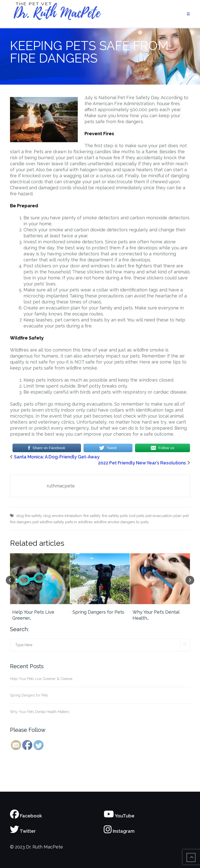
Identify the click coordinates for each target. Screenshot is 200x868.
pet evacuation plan (163, 516)
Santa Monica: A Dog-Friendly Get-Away (57, 457)
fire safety (92, 516)
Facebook (26, 816)
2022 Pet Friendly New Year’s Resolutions (142, 463)
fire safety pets (115, 516)
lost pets (137, 516)
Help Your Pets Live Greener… (33, 615)
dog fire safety (29, 516)
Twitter (23, 831)
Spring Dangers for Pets (98, 612)
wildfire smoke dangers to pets (121, 522)
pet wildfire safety (48, 522)
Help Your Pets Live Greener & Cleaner (41, 679)
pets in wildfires (79, 522)
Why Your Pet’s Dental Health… (156, 615)
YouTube (119, 816)
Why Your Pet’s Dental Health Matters (40, 712)
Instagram (119, 831)
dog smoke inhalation (63, 516)
